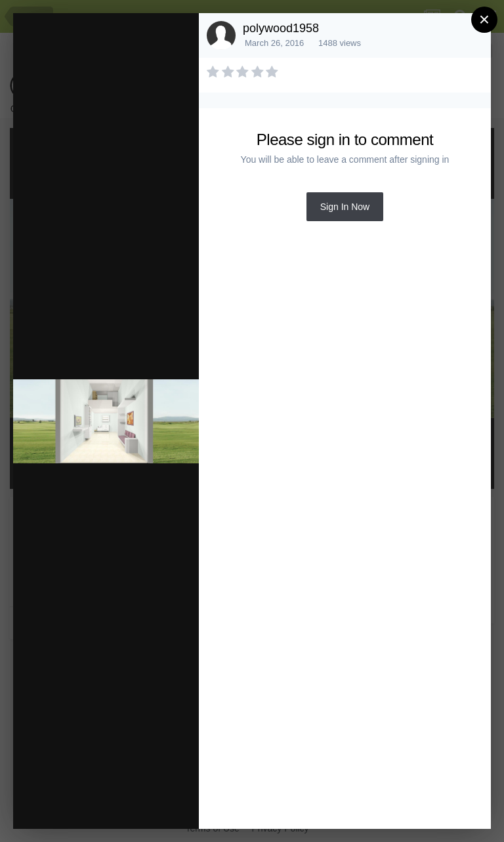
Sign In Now (345, 207)
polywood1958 (281, 28)
